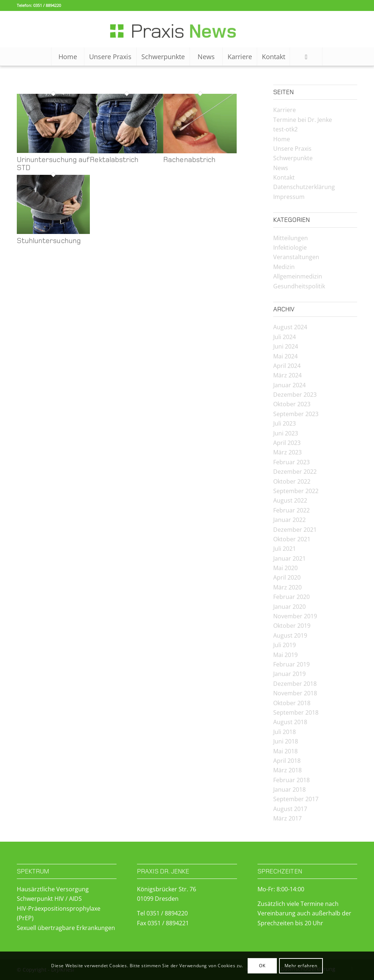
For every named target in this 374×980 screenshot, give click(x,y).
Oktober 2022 (292, 481)
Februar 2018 (291, 780)
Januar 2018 (289, 789)
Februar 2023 (291, 462)
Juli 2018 (285, 732)
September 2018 (296, 712)
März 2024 (287, 375)
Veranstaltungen (296, 257)
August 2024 (290, 327)
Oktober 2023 (292, 404)
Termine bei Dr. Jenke (303, 120)
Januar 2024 (289, 385)
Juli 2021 (285, 549)
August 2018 (290, 722)
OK (262, 966)
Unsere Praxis (292, 149)
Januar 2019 (289, 674)
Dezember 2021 (295, 530)
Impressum (289, 197)
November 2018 (295, 693)
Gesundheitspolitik (299, 286)
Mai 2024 (285, 356)
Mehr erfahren (301, 966)
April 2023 (287, 443)
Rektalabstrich (114, 160)
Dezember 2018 (295, 684)
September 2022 (296, 491)
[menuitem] (68, 57)
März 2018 (287, 770)
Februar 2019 (291, 664)
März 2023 (287, 452)
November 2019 (295, 616)
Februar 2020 (291, 597)
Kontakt (284, 177)
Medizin (284, 267)
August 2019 (290, 635)
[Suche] (306, 57)
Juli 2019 (285, 645)
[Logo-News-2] (187, 29)
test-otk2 (285, 129)
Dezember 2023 (295, 395)
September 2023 (296, 414)
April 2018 (287, 761)
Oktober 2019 (292, 626)
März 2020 (287, 587)
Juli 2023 (285, 423)
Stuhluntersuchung (49, 241)
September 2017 (296, 799)
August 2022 (290, 500)
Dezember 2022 (295, 472)
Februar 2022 (291, 510)
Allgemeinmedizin (298, 276)
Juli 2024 (285, 337)
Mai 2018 (285, 751)
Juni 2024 (286, 346)
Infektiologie (290, 247)
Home (282, 139)
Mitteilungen (291, 238)
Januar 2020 (289, 607)
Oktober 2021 (292, 539)
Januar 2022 (289, 520)
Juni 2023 (286, 433)
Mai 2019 (285, 655)
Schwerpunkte (293, 158)
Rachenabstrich (189, 160)
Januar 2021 (289, 558)
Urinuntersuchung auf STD (53, 164)
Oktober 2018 (292, 703)
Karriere (285, 110)
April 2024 (287, 366)
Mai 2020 (285, 568)
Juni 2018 (286, 741)
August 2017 (290, 809)
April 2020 (287, 577)
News (281, 168)
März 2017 (287, 818)
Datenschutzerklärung (304, 187)
